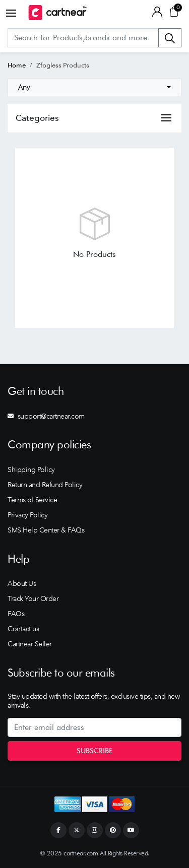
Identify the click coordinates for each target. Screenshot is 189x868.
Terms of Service (32, 500)
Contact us (23, 629)
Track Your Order (33, 598)
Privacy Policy (27, 515)
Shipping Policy (31, 470)
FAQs (16, 614)
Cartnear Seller (30, 644)
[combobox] (94, 87)
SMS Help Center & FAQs (46, 530)
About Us (22, 583)
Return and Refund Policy (45, 485)
